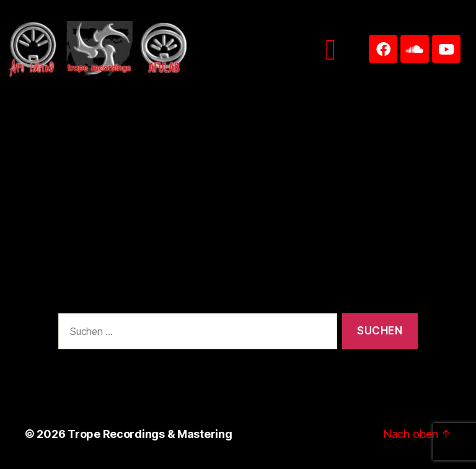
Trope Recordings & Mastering (150, 434)
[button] (331, 49)
